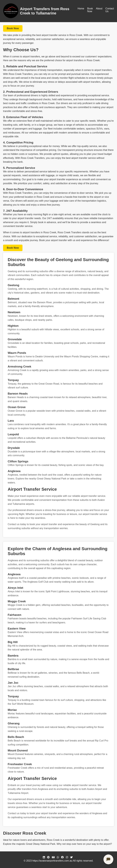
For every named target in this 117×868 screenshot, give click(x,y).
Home (81, 9)
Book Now (90, 10)
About (99, 9)
